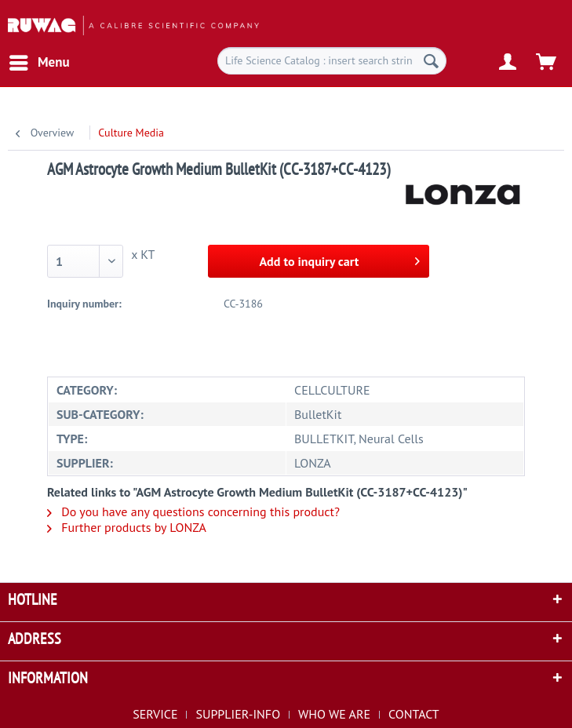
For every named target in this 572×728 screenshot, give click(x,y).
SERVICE (155, 714)
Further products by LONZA (127, 527)
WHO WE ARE (334, 714)
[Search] (431, 61)
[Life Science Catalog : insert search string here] (332, 61)
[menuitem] (39, 63)
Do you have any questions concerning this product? (193, 511)
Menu (40, 60)
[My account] (508, 63)
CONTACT (414, 714)
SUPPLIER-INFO (238, 714)
